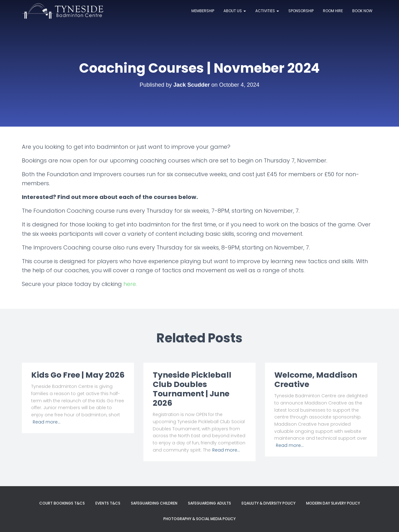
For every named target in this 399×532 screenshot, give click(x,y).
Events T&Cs (108, 503)
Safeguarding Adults (209, 503)
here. (130, 284)
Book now (362, 11)
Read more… (47, 422)
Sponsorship (301, 11)
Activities (267, 11)
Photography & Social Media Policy (199, 519)
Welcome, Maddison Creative (316, 380)
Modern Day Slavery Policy (333, 503)
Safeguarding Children (154, 503)
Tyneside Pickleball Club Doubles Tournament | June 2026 (192, 389)
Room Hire (333, 11)
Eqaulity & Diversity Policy (269, 503)
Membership (203, 11)
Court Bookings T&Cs (62, 503)
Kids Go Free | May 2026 (78, 375)
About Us (235, 11)
